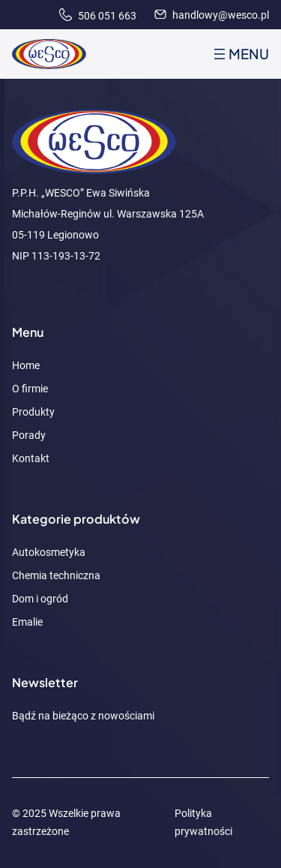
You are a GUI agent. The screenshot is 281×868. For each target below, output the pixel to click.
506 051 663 (98, 16)
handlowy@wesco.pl (212, 15)
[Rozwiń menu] (240, 54)
